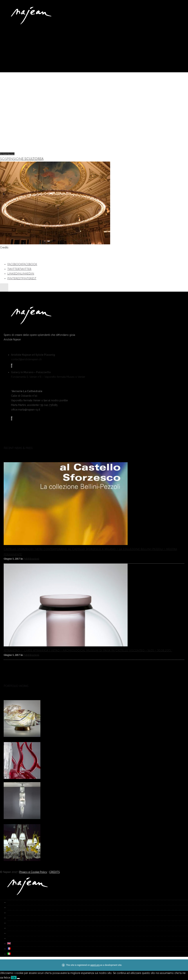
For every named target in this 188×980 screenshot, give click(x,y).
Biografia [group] (11, 923)
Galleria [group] (10, 913)
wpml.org (95, 965)
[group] (9, 944)
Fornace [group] (10, 918)
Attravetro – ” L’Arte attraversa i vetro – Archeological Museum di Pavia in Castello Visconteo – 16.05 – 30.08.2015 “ (88, 650)
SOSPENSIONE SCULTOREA (22, 159)
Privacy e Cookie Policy (33, 872)
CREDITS (54, 872)
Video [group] (10, 934)
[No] (18, 979)
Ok (14, 978)
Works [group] (10, 908)
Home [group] (10, 903)
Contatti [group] (10, 939)
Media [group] (10, 928)
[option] (94, 719)
